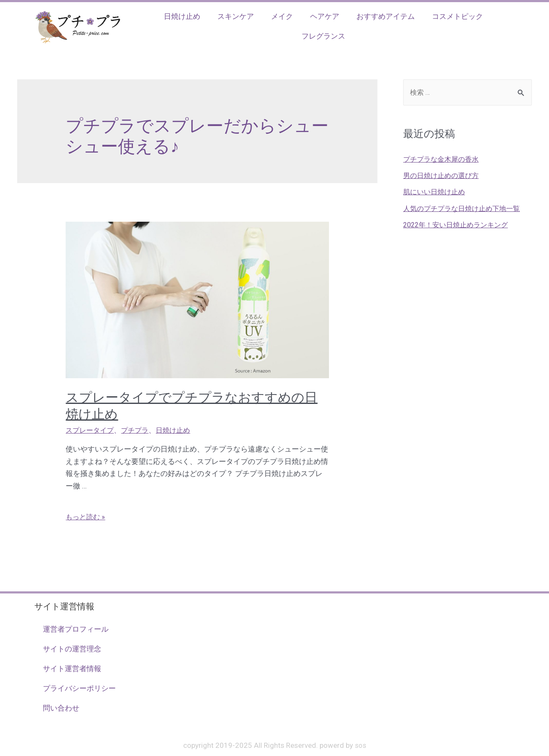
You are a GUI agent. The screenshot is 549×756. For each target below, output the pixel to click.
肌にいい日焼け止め (436, 193)
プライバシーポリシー (79, 688)
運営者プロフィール (76, 629)
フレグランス (323, 36)
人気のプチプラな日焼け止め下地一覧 (465, 209)
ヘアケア (325, 16)
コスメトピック (457, 16)
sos (360, 745)
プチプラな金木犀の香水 (443, 160)
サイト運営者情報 (72, 669)
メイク (282, 16)
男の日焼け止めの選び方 (443, 176)
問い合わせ (61, 708)
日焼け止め (182, 16)
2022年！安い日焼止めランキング (459, 225)
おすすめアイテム (386, 16)
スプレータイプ (91, 430)
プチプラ (139, 430)
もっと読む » (86, 517)
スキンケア (236, 16)
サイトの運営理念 (72, 649)
